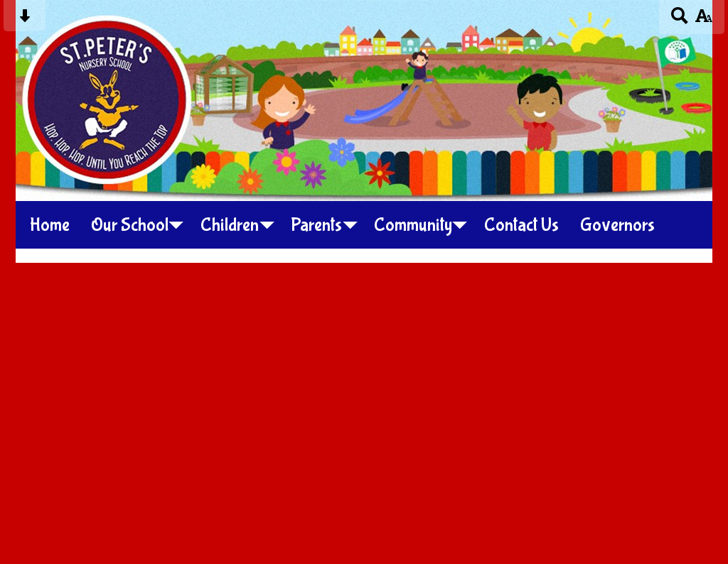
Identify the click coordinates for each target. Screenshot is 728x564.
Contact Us (521, 225)
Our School (130, 225)
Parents (316, 225)
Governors (617, 225)
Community (413, 225)
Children (230, 225)
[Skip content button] (25, 20)
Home (50, 225)
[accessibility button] (703, 20)
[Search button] (680, 20)
